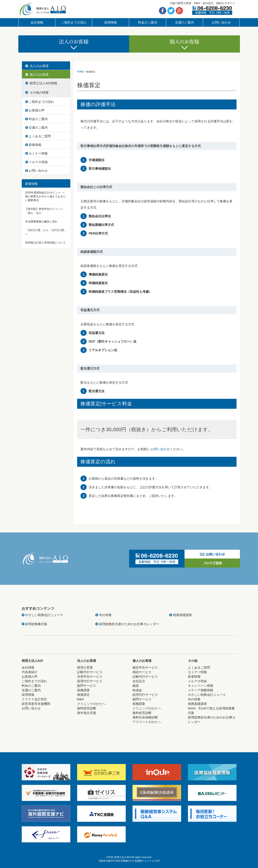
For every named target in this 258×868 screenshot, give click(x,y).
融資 (136, 686)
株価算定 (83, 695)
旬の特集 (104, 615)
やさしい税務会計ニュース (43, 615)
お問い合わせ (221, 22)
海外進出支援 (87, 713)
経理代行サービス (90, 681)
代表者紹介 (30, 672)
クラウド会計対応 (34, 699)
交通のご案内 (185, 22)
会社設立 (139, 681)
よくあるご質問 (38, 136)
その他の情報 (37, 92)
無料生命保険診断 (145, 717)
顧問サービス (87, 686)
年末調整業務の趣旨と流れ (41, 222)
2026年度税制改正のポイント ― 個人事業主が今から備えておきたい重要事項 (45, 196)
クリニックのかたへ (91, 704)
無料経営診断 (87, 708)
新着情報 (33, 145)
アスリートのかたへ (147, 722)
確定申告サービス (145, 667)
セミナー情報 (37, 153)
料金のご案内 (148, 22)
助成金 (137, 690)
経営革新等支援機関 (36, 704)
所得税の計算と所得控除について (45, 243)
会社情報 (37, 22)
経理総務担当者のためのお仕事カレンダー (127, 624)
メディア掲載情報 (201, 690)
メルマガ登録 (37, 162)
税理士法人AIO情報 (41, 83)
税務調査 (83, 690)
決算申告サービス (90, 677)
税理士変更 (85, 667)
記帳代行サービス (90, 672)
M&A (80, 699)
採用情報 (111, 22)
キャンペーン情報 (201, 686)
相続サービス (142, 672)
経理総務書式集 (35, 624)
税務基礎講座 (181, 615)
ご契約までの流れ (74, 22)
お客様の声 (35, 110)
